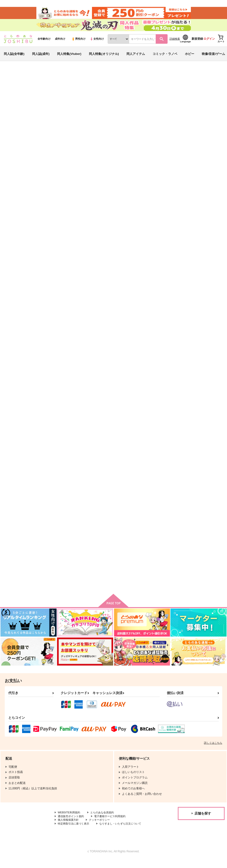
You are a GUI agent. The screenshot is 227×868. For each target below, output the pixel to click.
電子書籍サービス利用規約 (114, 824)
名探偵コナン (27, 106)
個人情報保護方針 (69, 828)
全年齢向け (44, 43)
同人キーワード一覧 (53, 79)
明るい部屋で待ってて (111, 550)
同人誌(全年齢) (14, 58)
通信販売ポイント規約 (72, 824)
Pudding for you (151, 333)
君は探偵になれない (153, 550)
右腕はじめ (191, 444)
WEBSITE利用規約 (70, 820)
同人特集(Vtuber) (69, 58)
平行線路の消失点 (64, 550)
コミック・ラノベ (165, 58)
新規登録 (197, 43)
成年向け (60, 43)
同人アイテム (136, 58)
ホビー (190, 58)
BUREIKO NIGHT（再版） (147, 101)
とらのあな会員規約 (105, 820)
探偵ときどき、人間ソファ (70, 444)
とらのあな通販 (12, 79)
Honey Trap (201, 101)
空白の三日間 (193, 227)
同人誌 (31, 79)
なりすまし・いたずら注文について (125, 832)
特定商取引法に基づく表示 (75, 832)
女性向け (97, 43)
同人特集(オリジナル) (104, 58)
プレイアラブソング (197, 550)
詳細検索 (175, 43)
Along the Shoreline (110, 444)
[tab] (70, 153)
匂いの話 (145, 227)
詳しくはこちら (213, 750)
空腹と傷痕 (103, 333)
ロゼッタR (176, 101)
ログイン (209, 43)
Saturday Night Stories (156, 444)
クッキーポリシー (102, 828)
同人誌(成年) (41, 58)
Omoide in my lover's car (70, 333)
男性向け (79, 43)
